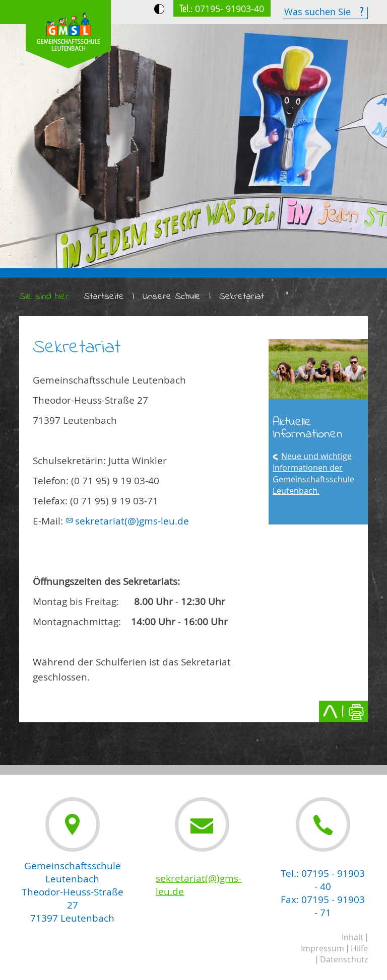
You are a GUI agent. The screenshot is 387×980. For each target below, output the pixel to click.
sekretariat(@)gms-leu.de (132, 521)
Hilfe (359, 948)
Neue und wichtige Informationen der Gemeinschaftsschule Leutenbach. (313, 473)
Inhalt (352, 937)
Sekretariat (242, 297)
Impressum (322, 948)
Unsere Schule (172, 297)
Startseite (104, 297)
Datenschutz (344, 959)
